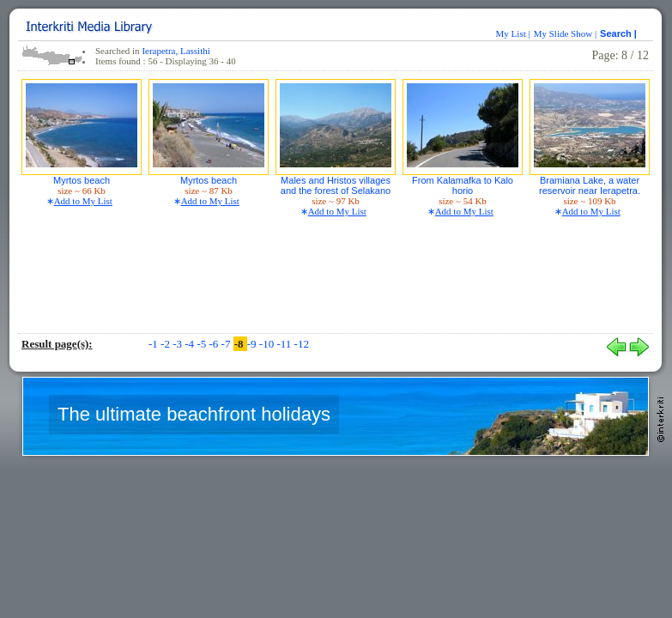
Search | (620, 33)
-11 (285, 344)
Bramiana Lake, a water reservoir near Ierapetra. (590, 185)
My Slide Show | (565, 33)
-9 (253, 344)
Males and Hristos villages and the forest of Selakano (336, 185)
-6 (215, 344)
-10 (268, 344)
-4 (191, 344)
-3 (179, 344)
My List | (513, 33)
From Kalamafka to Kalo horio (463, 185)
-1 (154, 344)
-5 (203, 344)
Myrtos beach (82, 180)
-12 (302, 344)
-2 (166, 344)
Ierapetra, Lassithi (176, 51)
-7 (227, 344)
